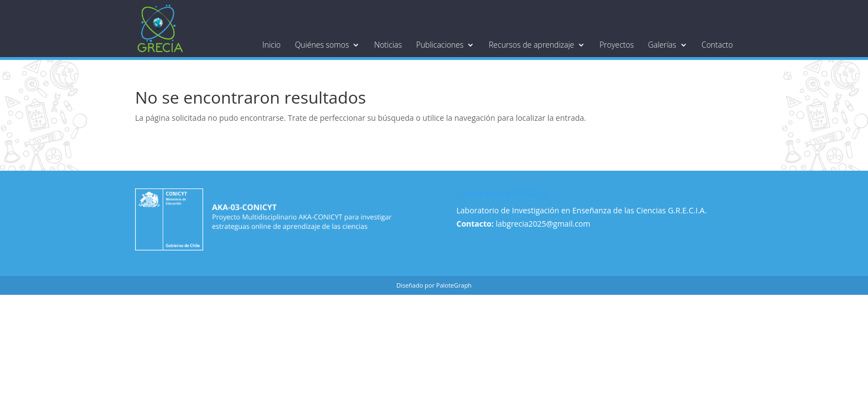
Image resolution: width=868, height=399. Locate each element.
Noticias (388, 45)
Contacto (717, 45)
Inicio (272, 45)
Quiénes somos (322, 45)
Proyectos (617, 45)
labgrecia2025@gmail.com (543, 224)
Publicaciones (440, 45)
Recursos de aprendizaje (531, 45)
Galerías (662, 45)
